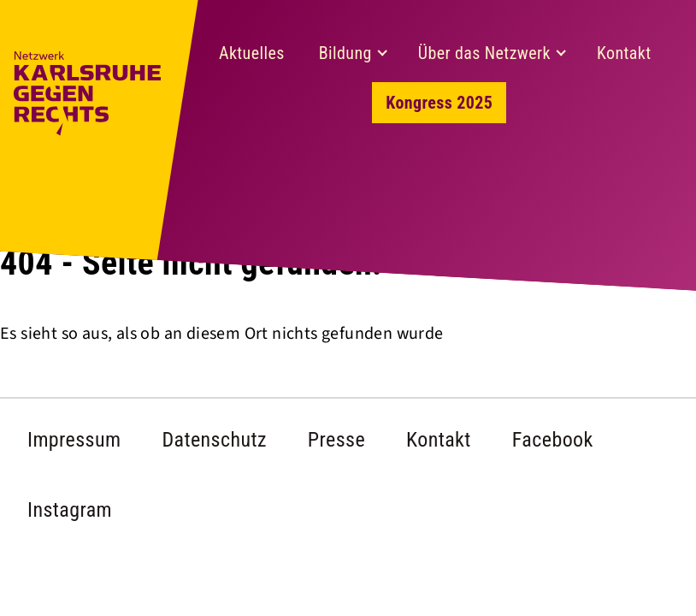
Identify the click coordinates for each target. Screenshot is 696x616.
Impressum (74, 440)
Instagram (70, 510)
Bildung (345, 53)
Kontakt (624, 53)
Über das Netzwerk (484, 53)
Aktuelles (252, 53)
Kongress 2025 (439, 103)
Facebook (553, 440)
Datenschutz (214, 440)
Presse (336, 440)
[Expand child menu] (382, 53)
